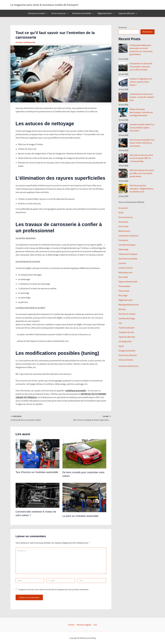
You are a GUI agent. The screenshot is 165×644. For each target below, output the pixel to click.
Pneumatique (125, 286)
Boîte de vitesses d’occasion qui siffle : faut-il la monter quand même (142, 173)
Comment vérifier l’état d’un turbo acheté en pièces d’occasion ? (142, 128)
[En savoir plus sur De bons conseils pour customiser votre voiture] (84, 454)
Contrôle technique (127, 245)
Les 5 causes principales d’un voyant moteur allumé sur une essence (142, 143)
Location (122, 263)
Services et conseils (38, 13)
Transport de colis (126, 332)
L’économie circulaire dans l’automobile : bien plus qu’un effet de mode (141, 67)
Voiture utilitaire (126, 360)
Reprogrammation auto (129, 305)
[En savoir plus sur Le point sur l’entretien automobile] (84, 497)
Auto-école (123, 226)
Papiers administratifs (128, 282)
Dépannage (123, 249)
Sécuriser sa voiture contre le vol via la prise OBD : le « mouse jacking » (141, 158)
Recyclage (123, 295)
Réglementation (106, 13)
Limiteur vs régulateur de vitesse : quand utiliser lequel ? (141, 82)
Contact (71, 625)
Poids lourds (124, 291)
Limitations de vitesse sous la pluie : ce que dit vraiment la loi (142, 97)
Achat (121, 213)
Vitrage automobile (127, 351)
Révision (122, 309)
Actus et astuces (60, 13)
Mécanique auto (126, 272)
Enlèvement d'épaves (128, 254)
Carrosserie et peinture (128, 236)
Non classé (123, 277)
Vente (121, 346)
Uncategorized (125, 341)
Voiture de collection (128, 355)
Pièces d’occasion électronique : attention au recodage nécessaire (141, 112)
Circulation (123, 240)
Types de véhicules (128, 13)
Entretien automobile (83, 13)
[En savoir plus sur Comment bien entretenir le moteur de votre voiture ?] (38, 495)
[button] (46, 13)
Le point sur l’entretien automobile (80, 516)
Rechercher (123, 27)
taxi (120, 323)
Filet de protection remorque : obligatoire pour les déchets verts (142, 189)
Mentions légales (84, 625)
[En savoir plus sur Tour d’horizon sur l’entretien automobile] (38, 454)
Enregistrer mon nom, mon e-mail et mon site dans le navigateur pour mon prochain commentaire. (54, 590)
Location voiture (126, 268)
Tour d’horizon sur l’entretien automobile (37, 472)
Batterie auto (124, 231)
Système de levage (127, 318)
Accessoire (123, 208)
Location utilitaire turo (128, 366)
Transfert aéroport (127, 328)
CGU (95, 625)
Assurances (123, 222)
